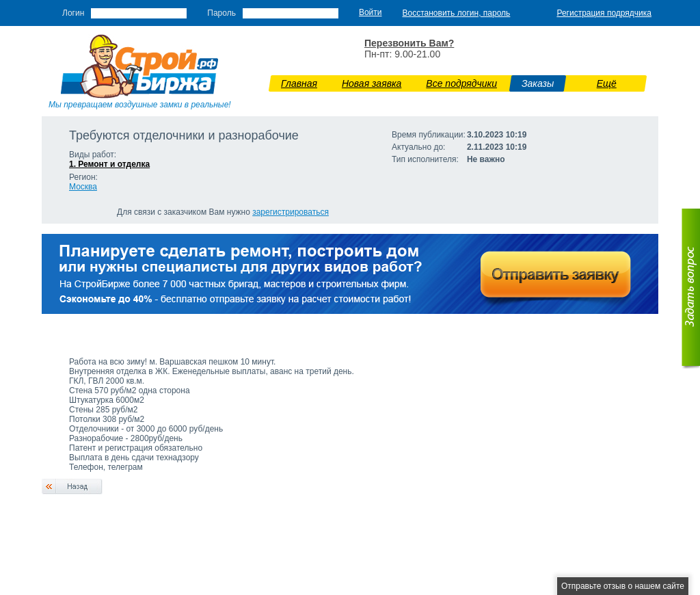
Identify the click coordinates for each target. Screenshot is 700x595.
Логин (73, 13)
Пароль (221, 13)
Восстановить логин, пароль (457, 13)
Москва (83, 187)
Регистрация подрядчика (604, 13)
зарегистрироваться (291, 212)
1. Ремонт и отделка (109, 164)
